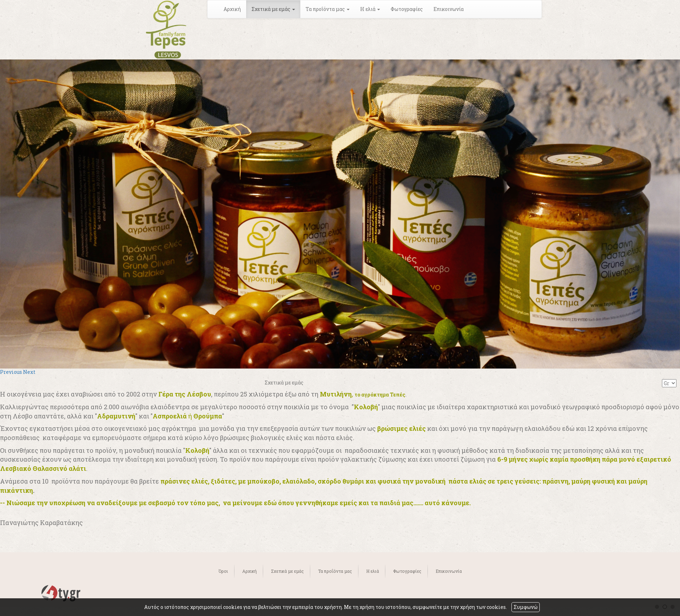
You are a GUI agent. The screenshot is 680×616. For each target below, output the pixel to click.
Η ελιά (373, 571)
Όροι (223, 571)
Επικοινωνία (449, 9)
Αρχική (232, 9)
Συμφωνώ (526, 607)
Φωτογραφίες (407, 9)
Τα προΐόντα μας (335, 571)
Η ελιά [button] (370, 9)
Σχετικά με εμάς (287, 571)
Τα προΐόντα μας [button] (328, 9)
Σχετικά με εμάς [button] (273, 9)
